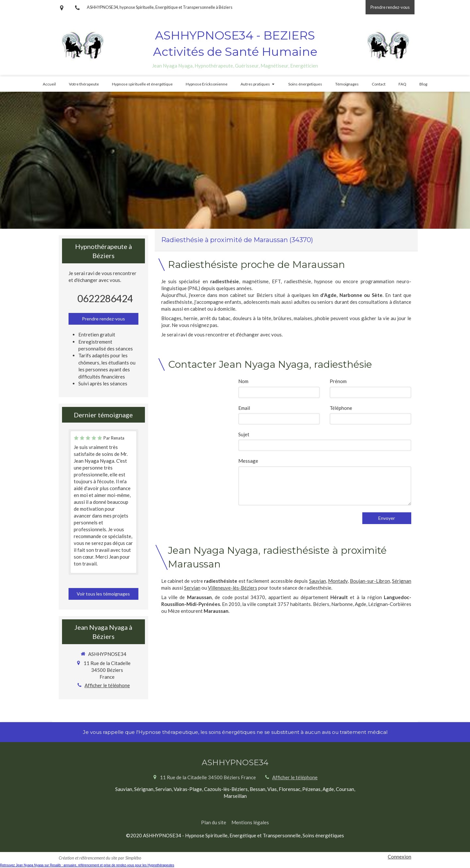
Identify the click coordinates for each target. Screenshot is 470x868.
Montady (338, 581)
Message (248, 461)
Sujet (244, 434)
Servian (192, 588)
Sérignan (402, 581)
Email (244, 408)
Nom (243, 381)
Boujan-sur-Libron (370, 581)
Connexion (399, 857)
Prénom (338, 381)
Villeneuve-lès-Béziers (233, 588)
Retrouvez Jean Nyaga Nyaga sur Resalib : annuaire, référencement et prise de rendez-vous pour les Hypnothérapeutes (87, 865)
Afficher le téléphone (107, 685)
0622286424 (105, 298)
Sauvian (318, 581)
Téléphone (341, 408)
